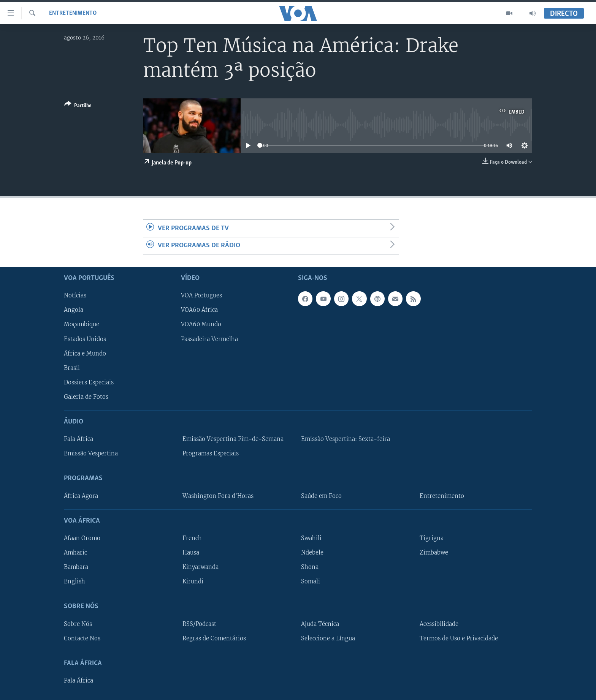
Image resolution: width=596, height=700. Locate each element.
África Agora (81, 496)
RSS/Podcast (199, 624)
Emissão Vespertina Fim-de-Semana (233, 439)
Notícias (75, 295)
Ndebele (312, 553)
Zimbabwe (434, 553)
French (192, 538)
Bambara (76, 567)
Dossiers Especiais (89, 382)
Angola (74, 310)
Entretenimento (73, 13)
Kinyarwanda (201, 567)
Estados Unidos (85, 339)
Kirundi (193, 581)
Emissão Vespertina (91, 453)
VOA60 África (199, 310)
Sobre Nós (78, 624)
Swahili (311, 538)
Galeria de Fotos (86, 397)
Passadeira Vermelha (209, 339)
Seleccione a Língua (328, 638)
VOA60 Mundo (201, 324)
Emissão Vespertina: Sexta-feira (346, 439)
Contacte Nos (82, 638)
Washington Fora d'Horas (218, 496)
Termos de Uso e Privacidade (459, 638)
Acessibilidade (439, 624)
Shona (310, 567)
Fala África (78, 439)
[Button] (78, 106)
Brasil (72, 368)
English (74, 581)
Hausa (191, 553)
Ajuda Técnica (320, 624)
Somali (311, 581)
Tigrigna (432, 538)
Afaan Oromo (82, 538)
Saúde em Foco (321, 496)
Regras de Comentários (214, 638)
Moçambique (82, 324)
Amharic (75, 553)
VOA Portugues (201, 295)
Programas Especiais (211, 453)
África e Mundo (85, 353)
